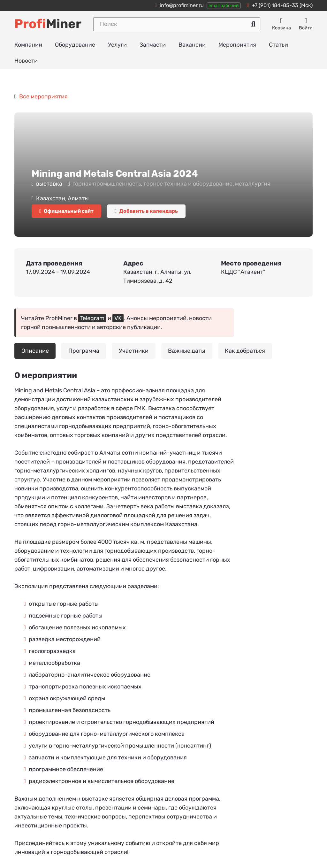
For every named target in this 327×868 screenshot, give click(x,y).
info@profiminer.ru (182, 5)
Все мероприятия (43, 96)
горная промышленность (107, 184)
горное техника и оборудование (188, 184)
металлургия (253, 184)
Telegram (92, 318)
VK (118, 318)
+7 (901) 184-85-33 (275, 5)
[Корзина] (281, 24)
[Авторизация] (306, 24)
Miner (48, 24)
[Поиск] (177, 24)
